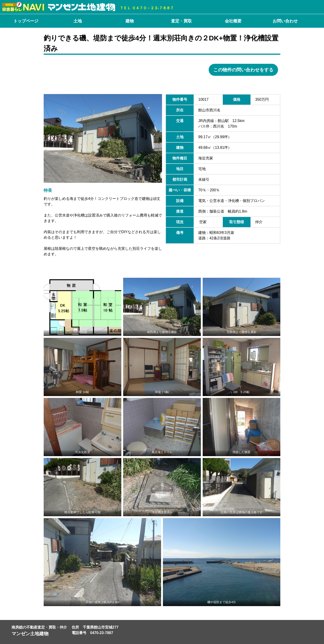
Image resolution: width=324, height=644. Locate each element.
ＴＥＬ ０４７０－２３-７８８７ (147, 8)
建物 (130, 21)
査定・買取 (181, 21)
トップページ (26, 21)
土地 (78, 21)
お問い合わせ (285, 21)
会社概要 (233, 21)
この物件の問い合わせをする (243, 70)
